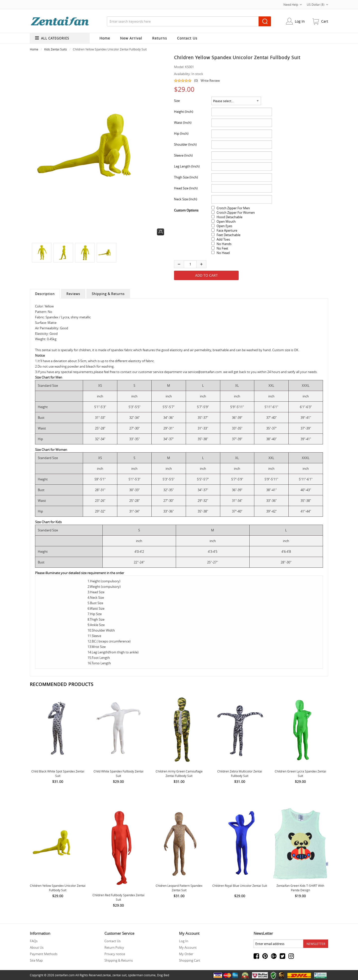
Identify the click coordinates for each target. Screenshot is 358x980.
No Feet (222, 248)
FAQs (34, 941)
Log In (300, 21)
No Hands (224, 244)
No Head (223, 253)
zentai (107, 975)
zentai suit (119, 975)
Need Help (293, 4)
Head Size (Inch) (186, 188)
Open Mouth (226, 221)
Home (105, 38)
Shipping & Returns (108, 294)
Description (45, 294)
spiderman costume (142, 975)
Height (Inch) (184, 112)
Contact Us (112, 941)
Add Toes (223, 239)
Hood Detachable (229, 217)
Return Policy (114, 947)
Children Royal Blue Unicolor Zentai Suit (240, 886)
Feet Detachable (228, 235)
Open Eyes (224, 226)
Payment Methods (44, 954)
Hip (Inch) (181, 133)
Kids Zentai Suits (56, 49)
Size (177, 101)
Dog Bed (163, 975)
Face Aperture (227, 230)
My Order (186, 954)
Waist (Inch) (183, 123)
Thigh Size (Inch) (186, 177)
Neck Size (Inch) (186, 199)
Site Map (36, 960)
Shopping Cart (190, 960)
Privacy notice (115, 954)
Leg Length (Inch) (187, 166)
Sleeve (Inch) (183, 155)
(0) (196, 81)
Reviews (73, 294)
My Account (188, 947)
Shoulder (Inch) (185, 144)
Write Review (210, 81)
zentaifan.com (65, 975)
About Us (37, 947)
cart (325, 21)
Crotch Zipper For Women (236, 213)
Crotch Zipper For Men (233, 208)
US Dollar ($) (317, 4)
